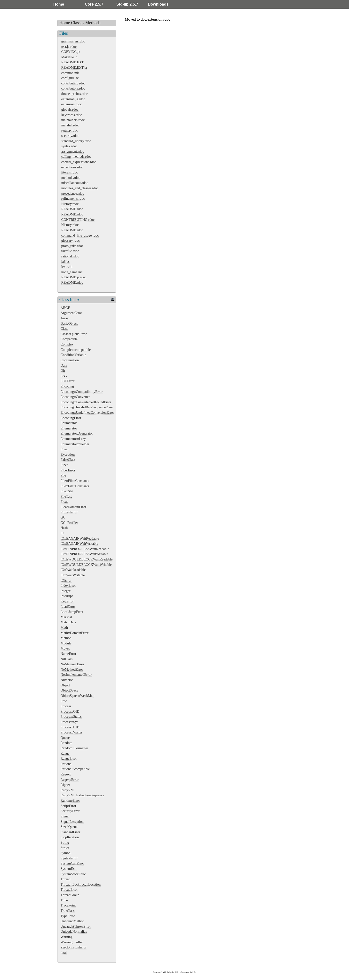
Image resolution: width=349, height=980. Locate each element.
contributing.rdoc (73, 83)
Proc (64, 701)
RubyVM (67, 790)
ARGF (65, 308)
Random (67, 743)
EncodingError (71, 418)
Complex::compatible (76, 350)
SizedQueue (69, 827)
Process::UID (70, 727)
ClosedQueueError (74, 334)
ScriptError (68, 806)
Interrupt (67, 596)
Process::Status (71, 716)
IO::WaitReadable (73, 570)
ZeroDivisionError (74, 947)
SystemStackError (73, 874)
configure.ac (70, 78)
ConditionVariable (73, 355)
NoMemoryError (72, 664)
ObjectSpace (69, 690)
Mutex (65, 648)
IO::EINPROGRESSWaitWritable (84, 554)
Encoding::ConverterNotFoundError (86, 402)
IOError (66, 580)
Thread (66, 879)
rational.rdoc (70, 256)
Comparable (69, 339)
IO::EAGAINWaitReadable (80, 538)
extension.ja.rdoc (73, 99)
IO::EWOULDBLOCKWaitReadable (87, 559)
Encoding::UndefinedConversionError (87, 412)
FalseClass (68, 460)
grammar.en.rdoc (73, 41)
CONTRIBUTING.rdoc (78, 220)
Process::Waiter (71, 732)
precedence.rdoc (73, 193)
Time (64, 900)
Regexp (66, 774)
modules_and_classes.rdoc (80, 188)
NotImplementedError (76, 675)
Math (64, 627)
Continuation (70, 360)
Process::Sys (69, 722)
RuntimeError (70, 800)
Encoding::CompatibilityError (82, 392)
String (65, 842)
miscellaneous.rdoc (75, 183)
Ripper (65, 785)
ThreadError (69, 889)
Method (66, 638)
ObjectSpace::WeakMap (78, 696)
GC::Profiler (69, 523)
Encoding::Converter (75, 397)
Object (65, 685)
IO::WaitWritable (73, 575)
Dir (63, 371)
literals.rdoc (70, 172)
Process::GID (70, 711)
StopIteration (70, 837)
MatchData (68, 622)
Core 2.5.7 (94, 4)
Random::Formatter (74, 748)
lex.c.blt (67, 267)
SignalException (72, 822)
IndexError (68, 585)
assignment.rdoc (73, 151)
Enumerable (69, 423)
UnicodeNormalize (74, 931)
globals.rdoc (70, 109)
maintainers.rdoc (73, 120)
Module (66, 643)
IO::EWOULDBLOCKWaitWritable (86, 565)
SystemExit (69, 869)
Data (64, 365)
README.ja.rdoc (74, 277)
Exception (68, 454)
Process (66, 706)
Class (64, 329)
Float (64, 502)
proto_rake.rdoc (72, 246)
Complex (67, 344)
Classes (78, 23)
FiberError (68, 470)
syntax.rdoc (69, 146)
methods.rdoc (71, 178)
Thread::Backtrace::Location (81, 884)
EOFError (68, 381)
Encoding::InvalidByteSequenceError (87, 407)
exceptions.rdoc (72, 167)
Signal (65, 816)
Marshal (66, 617)
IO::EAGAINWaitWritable (79, 544)
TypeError (68, 916)
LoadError (68, 607)
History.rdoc (70, 204)
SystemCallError (72, 863)
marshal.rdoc (70, 125)
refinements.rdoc (73, 198)
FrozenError (69, 512)
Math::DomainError (75, 633)
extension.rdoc (71, 104)
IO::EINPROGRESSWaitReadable (85, 549)
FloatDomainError (73, 507)
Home (59, 4)
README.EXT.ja (74, 67)
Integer (66, 591)
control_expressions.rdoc (79, 162)
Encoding (67, 386)
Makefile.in (69, 57)
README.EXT (72, 62)
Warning (67, 937)
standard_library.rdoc (76, 141)
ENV (64, 376)
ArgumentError (71, 313)
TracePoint (68, 905)
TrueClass (68, 911)
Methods (93, 23)
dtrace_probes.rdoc (75, 94)
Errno (65, 449)
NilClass (67, 659)
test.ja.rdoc (69, 47)
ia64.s (65, 262)
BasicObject (69, 323)
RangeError (69, 758)
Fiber (64, 465)
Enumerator (69, 428)
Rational (67, 764)
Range (65, 753)
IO (62, 533)
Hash (64, 528)
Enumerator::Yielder (75, 444)
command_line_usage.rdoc (80, 235)
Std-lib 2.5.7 (127, 4)
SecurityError (70, 811)
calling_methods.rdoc (76, 156)
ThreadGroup (70, 895)
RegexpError (70, 780)
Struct (65, 848)
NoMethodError (72, 669)
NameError (68, 654)
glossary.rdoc (71, 240)
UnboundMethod (72, 921)
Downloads (158, 4)
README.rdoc (72, 209)
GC (63, 517)
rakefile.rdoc (70, 251)
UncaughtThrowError (76, 926)
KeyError (67, 601)
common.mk (70, 73)
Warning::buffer (72, 942)
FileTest (66, 496)
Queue (65, 738)
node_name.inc (72, 272)
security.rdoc (70, 136)
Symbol (66, 853)
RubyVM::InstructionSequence (82, 795)
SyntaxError (69, 858)
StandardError (71, 832)
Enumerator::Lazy (73, 439)
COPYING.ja (71, 52)
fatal (64, 953)
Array (65, 318)
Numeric (67, 680)
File (63, 475)
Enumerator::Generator (77, 433)
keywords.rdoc (72, 115)
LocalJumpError (72, 612)
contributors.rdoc (73, 88)
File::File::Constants (75, 481)
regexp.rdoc (70, 130)
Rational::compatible (75, 769)
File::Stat (67, 491)
